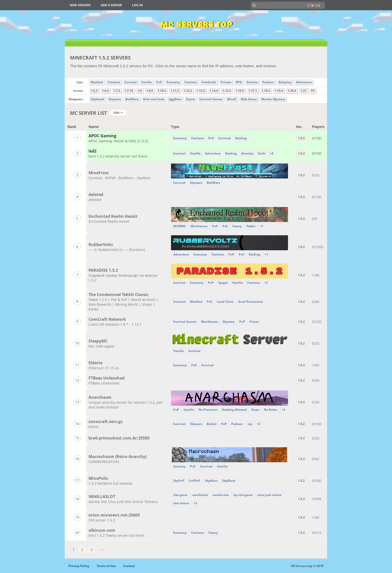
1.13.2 (201, 91)
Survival (131, 82)
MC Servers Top (196, 25)
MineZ (232, 99)
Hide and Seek (154, 99)
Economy (173, 82)
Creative (114, 82)
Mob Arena (249, 99)
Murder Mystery (273, 99)
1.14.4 (214, 91)
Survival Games (211, 99)
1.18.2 (266, 91)
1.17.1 (253, 91)
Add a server (111, 5)
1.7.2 (117, 91)
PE (313, 91)
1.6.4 (105, 91)
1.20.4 (292, 91)
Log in (137, 5)
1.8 (140, 91)
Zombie (252, 82)
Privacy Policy (79, 566)
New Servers (80, 5)
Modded (97, 82)
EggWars (175, 99)
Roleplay (285, 82)
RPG (239, 82)
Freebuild (209, 82)
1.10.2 (162, 91)
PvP (159, 82)
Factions (191, 82)
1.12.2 (188, 91)
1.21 (303, 91)
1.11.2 (175, 91)
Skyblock (97, 99)
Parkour (268, 82)
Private (226, 82)
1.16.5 (240, 91)
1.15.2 (227, 91)
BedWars (132, 99)
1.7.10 (129, 91)
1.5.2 (94, 91)
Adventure (304, 82)
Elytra (190, 99)
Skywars (115, 99)
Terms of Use (106, 566)
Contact (129, 566)
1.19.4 (279, 91)
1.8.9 (150, 91)
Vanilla (146, 82)
